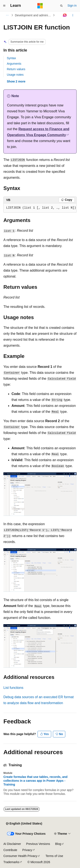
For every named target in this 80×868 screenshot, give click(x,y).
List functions (13, 688)
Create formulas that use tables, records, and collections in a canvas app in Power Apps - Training (35, 781)
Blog (58, 844)
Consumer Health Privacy (20, 856)
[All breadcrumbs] (7, 15)
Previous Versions (38, 844)
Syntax (11, 58)
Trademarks (11, 862)
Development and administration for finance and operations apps (33, 15)
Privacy (27, 850)
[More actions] (73, 15)
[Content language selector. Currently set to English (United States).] (24, 824)
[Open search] (61, 6)
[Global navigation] (4, 6)
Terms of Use (54, 856)
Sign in (72, 6)
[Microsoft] (40, 6)
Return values (16, 69)
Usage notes (15, 75)
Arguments (14, 64)
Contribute (10, 850)
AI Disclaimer (12, 844)
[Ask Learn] (65, 15)
